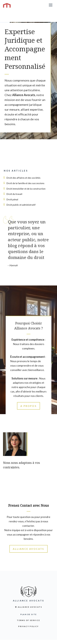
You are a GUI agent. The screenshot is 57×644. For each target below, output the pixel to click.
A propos (28, 406)
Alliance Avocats (28, 549)
